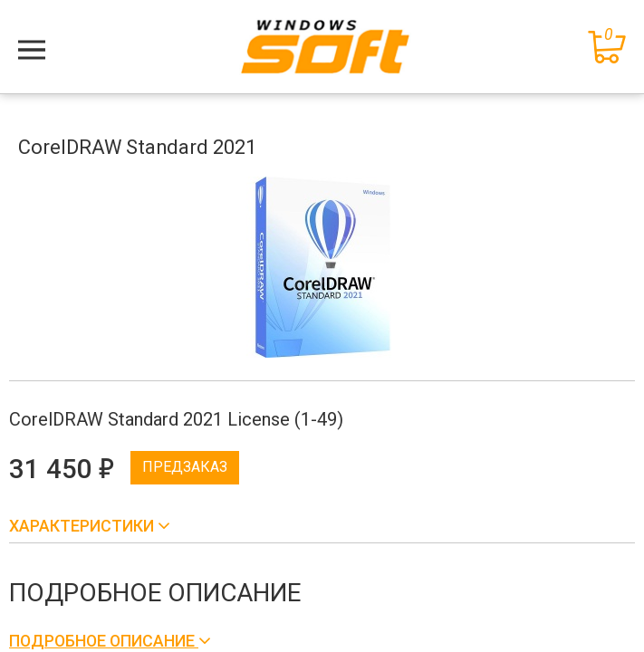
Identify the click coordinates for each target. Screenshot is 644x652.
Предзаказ (185, 467)
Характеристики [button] (83, 526)
